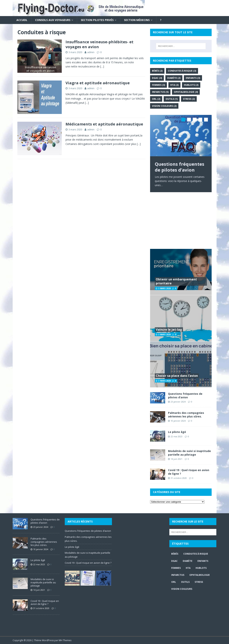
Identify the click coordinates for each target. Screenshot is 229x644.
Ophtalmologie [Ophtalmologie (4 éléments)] (186, 92)
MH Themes (65, 640)
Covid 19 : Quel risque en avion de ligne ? (189, 472)
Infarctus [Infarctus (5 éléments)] (160, 92)
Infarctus (178, 575)
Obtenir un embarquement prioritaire (176, 281)
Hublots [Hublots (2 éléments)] (191, 85)
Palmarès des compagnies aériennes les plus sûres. (186, 414)
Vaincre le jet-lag (169, 330)
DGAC (174, 561)
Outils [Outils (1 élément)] (172, 99)
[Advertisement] (181, 221)
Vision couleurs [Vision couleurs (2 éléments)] (164, 106)
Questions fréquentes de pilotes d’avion (185, 395)
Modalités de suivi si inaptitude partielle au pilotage (189, 453)
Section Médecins (137, 20)
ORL (174, 582)
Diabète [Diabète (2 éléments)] (174, 78)
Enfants (203, 561)
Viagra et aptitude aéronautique (98, 83)
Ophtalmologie (200, 575)
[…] (102, 66)
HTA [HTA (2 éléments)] (174, 85)
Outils (185, 582)
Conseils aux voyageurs (53, 20)
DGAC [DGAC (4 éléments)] (157, 78)
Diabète (188, 561)
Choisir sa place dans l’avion (177, 376)
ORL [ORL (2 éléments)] (156, 99)
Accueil (22, 20)
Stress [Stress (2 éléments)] (189, 99)
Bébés (175, 554)
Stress (199, 582)
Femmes (176, 568)
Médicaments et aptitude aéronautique (104, 124)
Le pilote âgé (177, 432)
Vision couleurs (182, 589)
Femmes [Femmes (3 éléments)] (158, 85)
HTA (188, 568)
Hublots (201, 568)
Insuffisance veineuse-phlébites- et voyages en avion (99, 44)
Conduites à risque (196, 554)
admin (91, 52)
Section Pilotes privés (97, 20)
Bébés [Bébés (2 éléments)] (157, 71)
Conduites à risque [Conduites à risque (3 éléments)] (182, 71)
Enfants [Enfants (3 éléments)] (193, 78)
